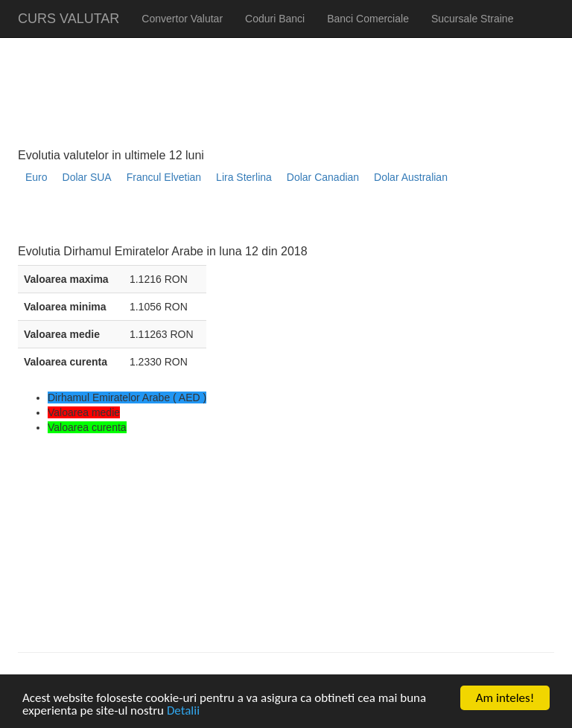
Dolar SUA (87, 177)
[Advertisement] (289, 220)
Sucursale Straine (473, 19)
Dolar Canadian (323, 177)
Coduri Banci (275, 19)
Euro (36, 177)
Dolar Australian (411, 177)
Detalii (183, 711)
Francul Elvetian (164, 177)
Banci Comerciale (368, 19)
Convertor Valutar (182, 19)
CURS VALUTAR (69, 19)
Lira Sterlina (244, 177)
